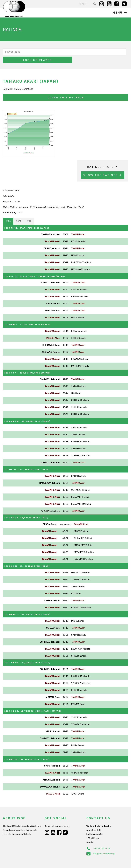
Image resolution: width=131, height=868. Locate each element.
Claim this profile (66, 89)
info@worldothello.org (100, 842)
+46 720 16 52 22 (98, 837)
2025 (8, 213)
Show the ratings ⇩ (103, 167)
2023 (29, 213)
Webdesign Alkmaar (21, 863)
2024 (19, 213)
